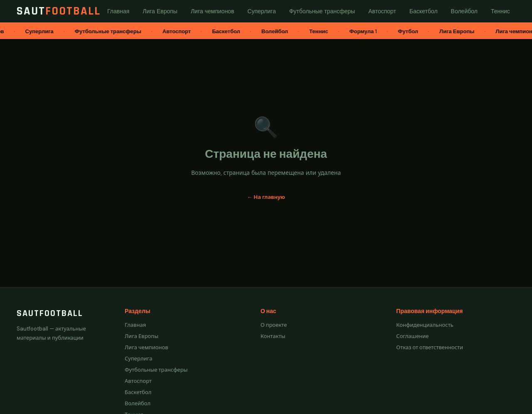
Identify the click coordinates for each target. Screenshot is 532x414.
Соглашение (412, 336)
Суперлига (139, 359)
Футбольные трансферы (156, 370)
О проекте (274, 325)
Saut (59, 11)
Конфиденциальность (425, 325)
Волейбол (138, 403)
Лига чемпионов (147, 347)
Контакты (273, 336)
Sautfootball (50, 314)
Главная (135, 325)
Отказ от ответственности (430, 347)
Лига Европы (142, 336)
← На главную (266, 197)
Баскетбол (138, 392)
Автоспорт (138, 381)
